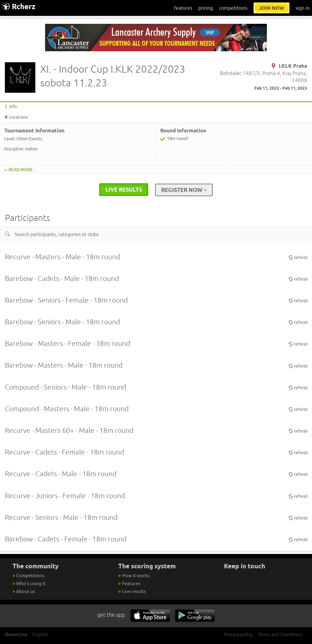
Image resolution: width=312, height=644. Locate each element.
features (183, 8)
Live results (132, 591)
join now (271, 8)
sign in (303, 8)
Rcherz (19, 7)
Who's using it (29, 583)
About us (24, 591)
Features (129, 583)
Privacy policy (238, 634)
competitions (233, 8)
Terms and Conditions (280, 634)
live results (124, 189)
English (40, 634)
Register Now (184, 190)
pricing (206, 8)
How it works (134, 576)
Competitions (28, 576)
